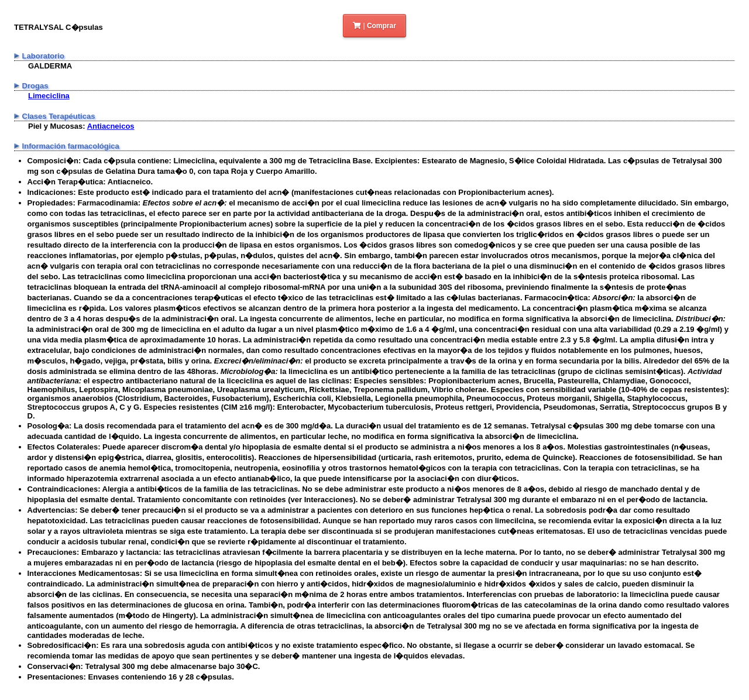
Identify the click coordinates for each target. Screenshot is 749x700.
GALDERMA (50, 66)
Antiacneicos (111, 126)
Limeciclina (49, 96)
